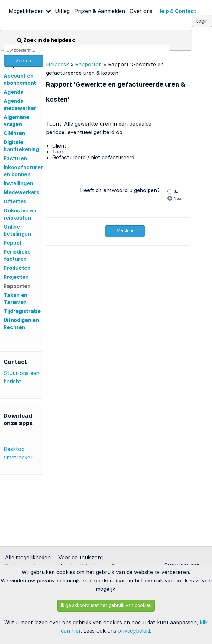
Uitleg (62, 11)
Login (202, 21)
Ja (176, 192)
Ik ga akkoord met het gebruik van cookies (106, 605)
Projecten (16, 277)
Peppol (12, 243)
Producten (17, 268)
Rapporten (17, 286)
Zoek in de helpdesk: (46, 40)
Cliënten (14, 133)
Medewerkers (21, 192)
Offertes (15, 201)
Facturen (15, 158)
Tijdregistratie (22, 311)
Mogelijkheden (26, 11)
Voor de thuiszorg (81, 557)
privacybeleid (134, 631)
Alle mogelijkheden (28, 557)
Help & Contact (177, 11)
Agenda (14, 92)
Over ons (141, 11)
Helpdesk (58, 64)
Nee (177, 198)
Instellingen (18, 183)
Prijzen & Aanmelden (100, 11)
